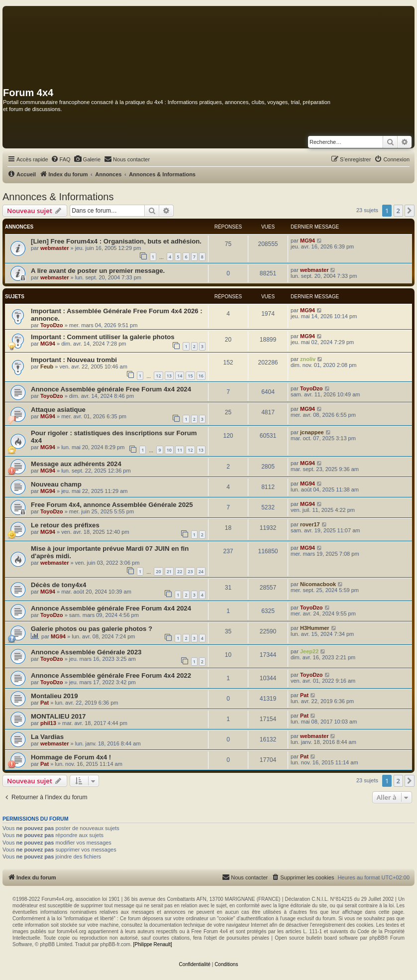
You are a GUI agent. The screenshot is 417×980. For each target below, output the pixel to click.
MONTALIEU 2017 (58, 716)
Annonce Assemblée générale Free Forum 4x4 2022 (111, 675)
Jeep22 (309, 651)
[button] (410, 211)
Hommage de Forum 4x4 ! (71, 757)
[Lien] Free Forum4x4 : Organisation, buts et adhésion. (116, 241)
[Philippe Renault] (152, 944)
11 (180, 450)
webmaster (54, 248)
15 (190, 376)
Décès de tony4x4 (58, 585)
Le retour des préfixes (65, 525)
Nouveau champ (56, 484)
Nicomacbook (318, 584)
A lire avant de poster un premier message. (98, 271)
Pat (45, 703)
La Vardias (47, 737)
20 (158, 571)
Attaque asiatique (58, 410)
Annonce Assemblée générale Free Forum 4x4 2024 (111, 389)
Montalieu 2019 (54, 696)
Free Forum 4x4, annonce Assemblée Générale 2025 (112, 505)
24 (201, 571)
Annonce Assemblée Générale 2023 (86, 652)
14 (180, 376)
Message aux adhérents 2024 (76, 464)
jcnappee (312, 432)
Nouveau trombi (92, 360)
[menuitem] (61, 159)
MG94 (308, 241)
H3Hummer (315, 628)
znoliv (308, 359)
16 (201, 376)
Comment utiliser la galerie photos (121, 337)
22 (180, 571)
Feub (47, 367)
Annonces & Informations (58, 197)
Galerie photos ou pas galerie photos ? (92, 629)
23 (190, 571)
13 (169, 376)
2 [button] (398, 211)
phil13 (48, 723)
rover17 (310, 524)
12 (158, 376)
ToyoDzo (52, 325)
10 (169, 450)
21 (169, 571)
